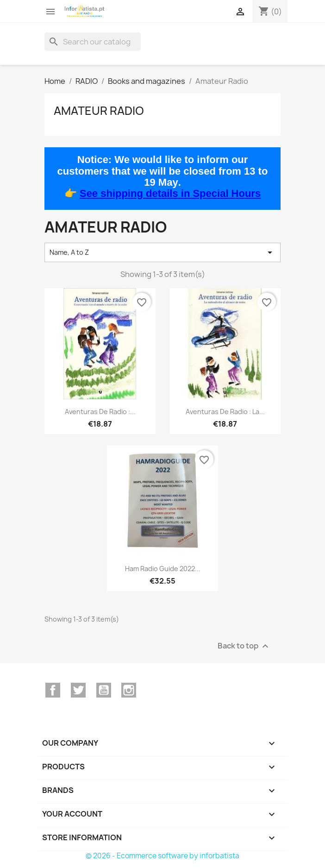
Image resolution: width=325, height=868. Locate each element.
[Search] (93, 42)
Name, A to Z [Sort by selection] (162, 252)
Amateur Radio (99, 111)
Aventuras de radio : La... (225, 412)
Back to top (244, 646)
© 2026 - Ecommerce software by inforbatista (162, 856)
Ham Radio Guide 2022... (163, 569)
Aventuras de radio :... (100, 412)
